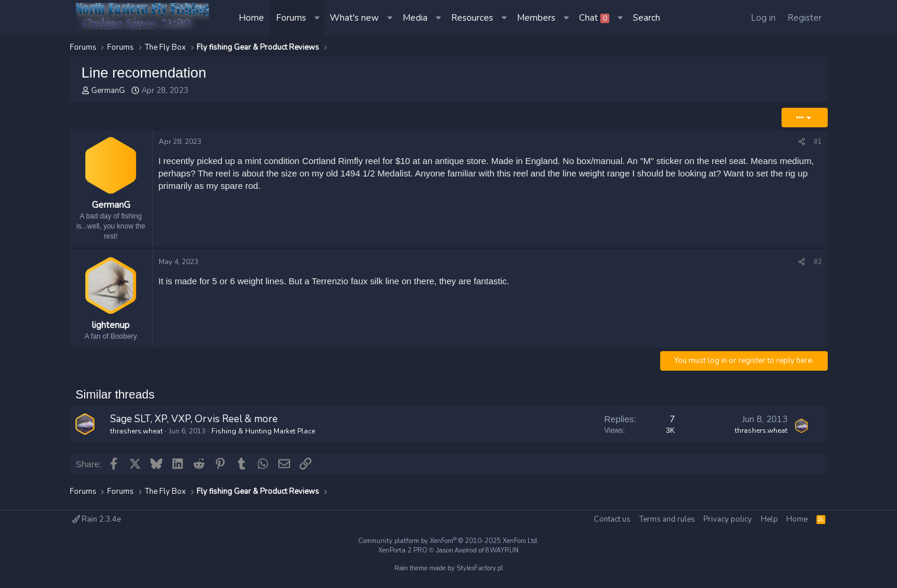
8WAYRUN (502, 550)
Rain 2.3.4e (97, 519)
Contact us (612, 519)
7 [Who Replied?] (672, 419)
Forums (291, 18)
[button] (318, 18)
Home (251, 18)
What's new (354, 18)
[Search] (647, 18)
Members (536, 18)
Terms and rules (667, 519)
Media (415, 18)
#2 (818, 262)
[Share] (802, 142)
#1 (818, 142)
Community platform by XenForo (448, 541)
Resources (472, 18)
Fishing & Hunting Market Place (263, 431)
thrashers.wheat (136, 431)
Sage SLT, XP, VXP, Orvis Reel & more (194, 419)
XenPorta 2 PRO (403, 550)
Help (769, 519)
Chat (594, 18)
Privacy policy (728, 519)
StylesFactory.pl (480, 568)
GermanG (108, 91)
